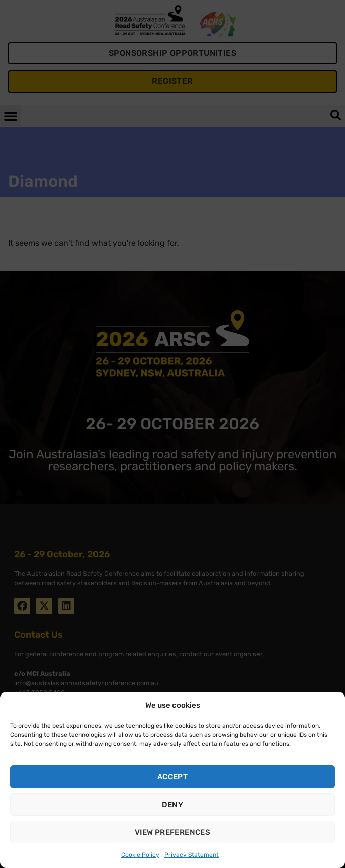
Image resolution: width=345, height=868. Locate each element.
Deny (173, 805)
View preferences (172, 832)
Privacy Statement (192, 855)
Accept (172, 777)
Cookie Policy (140, 855)
